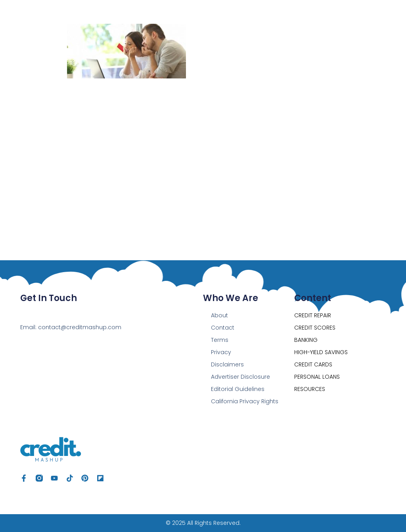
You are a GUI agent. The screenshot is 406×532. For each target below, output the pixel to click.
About (219, 315)
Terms (220, 340)
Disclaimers (227, 364)
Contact (223, 328)
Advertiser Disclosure (240, 377)
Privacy (221, 352)
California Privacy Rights (245, 401)
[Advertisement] (203, 146)
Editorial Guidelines (238, 389)
